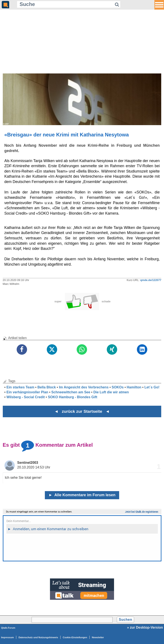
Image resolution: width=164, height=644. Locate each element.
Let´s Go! (152, 387)
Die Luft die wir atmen (111, 392)
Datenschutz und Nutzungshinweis (38, 637)
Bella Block (47, 387)
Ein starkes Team (20, 387)
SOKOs (118, 387)
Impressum (7, 637)
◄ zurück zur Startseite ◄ (82, 411)
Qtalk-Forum (8, 628)
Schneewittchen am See (71, 392)
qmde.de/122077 (151, 280)
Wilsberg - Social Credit (26, 397)
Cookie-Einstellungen (75, 637)
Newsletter (98, 637)
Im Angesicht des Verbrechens (84, 387)
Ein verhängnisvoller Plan (27, 392)
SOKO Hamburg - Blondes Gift (72, 397)
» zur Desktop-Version (145, 627)
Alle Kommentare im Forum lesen (82, 495)
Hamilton (134, 387)
